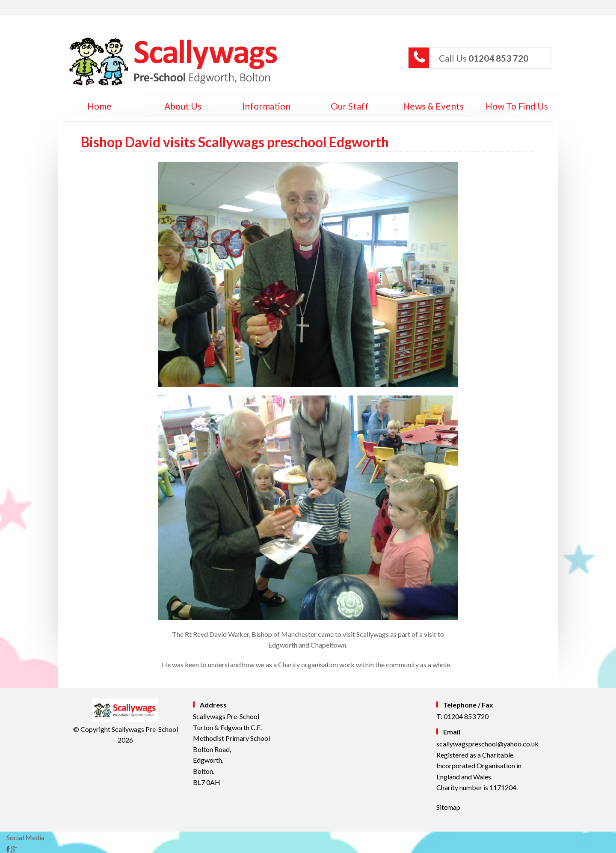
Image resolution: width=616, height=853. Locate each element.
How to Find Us (517, 106)
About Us (183, 106)
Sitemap (448, 807)
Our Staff (350, 106)
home (99, 106)
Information (266, 106)
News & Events (433, 106)
